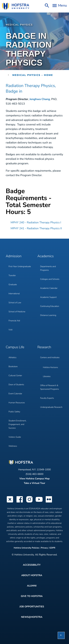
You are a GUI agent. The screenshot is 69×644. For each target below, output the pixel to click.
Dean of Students (16, 385)
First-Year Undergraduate (20, 267)
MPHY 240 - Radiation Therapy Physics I (36, 222)
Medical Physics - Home (33, 75)
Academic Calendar (49, 288)
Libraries (47, 377)
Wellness (13, 446)
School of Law (15, 303)
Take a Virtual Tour (34, 483)
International (14, 294)
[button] (61, 635)
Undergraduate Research (51, 407)
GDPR (52, 548)
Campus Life (15, 347)
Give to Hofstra (32, 596)
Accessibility (32, 565)
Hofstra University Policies (27, 548)
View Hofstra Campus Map (35, 479)
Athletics (12, 358)
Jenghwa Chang (40, 99)
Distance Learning (48, 315)
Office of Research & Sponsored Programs (50, 387)
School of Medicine (17, 312)
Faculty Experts (47, 398)
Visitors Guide (15, 437)
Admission (14, 256)
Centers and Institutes (50, 358)
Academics (45, 256)
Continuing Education (50, 306)
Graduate (13, 285)
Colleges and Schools (50, 279)
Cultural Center (15, 376)
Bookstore (13, 367)
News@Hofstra (32, 617)
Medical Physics (19, 25)
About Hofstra (32, 575)
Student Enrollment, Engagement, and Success (17, 424)
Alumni (32, 586)
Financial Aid (14, 321)
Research (44, 347)
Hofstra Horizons (50, 368)
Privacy (44, 548)
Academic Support (48, 297)
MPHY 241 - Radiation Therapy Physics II (36, 228)
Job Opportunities (32, 607)
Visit (10, 330)
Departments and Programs (48, 268)
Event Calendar (15, 394)
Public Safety (14, 412)
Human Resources (17, 403)
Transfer (12, 276)
